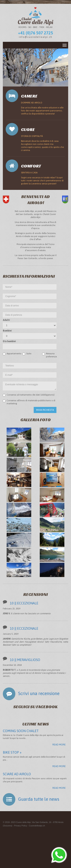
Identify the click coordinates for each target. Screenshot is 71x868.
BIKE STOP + (12, 752)
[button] (6, 67)
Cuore (28, 130)
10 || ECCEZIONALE (24, 603)
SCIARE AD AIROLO (17, 774)
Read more (59, 745)
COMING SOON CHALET (21, 731)
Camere (29, 96)
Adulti (6, 320)
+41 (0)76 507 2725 (35, 33)
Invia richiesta (45, 410)
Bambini (7, 331)
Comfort (31, 166)
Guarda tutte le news (39, 799)
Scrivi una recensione (39, 693)
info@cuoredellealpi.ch (36, 37)
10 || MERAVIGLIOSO (25, 660)
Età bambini (9, 341)
